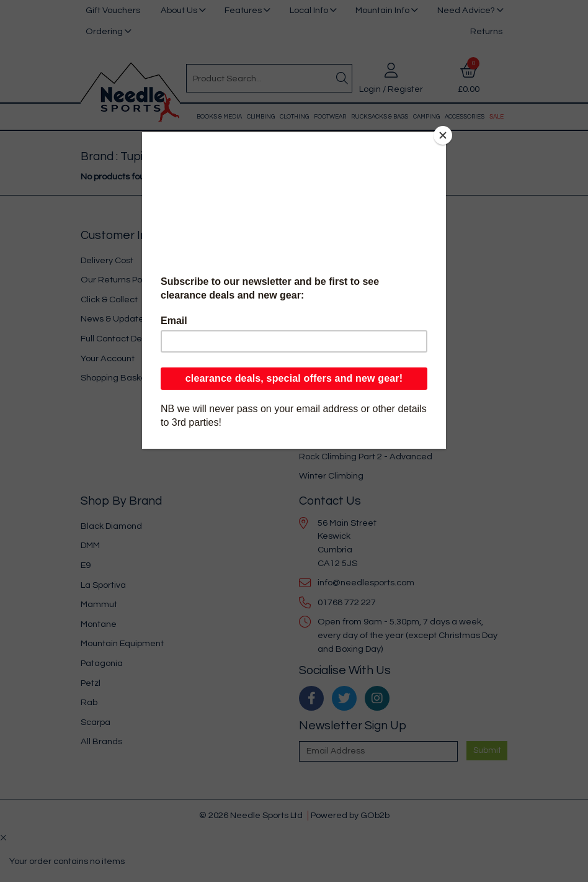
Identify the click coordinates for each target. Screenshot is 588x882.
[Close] (443, 135)
